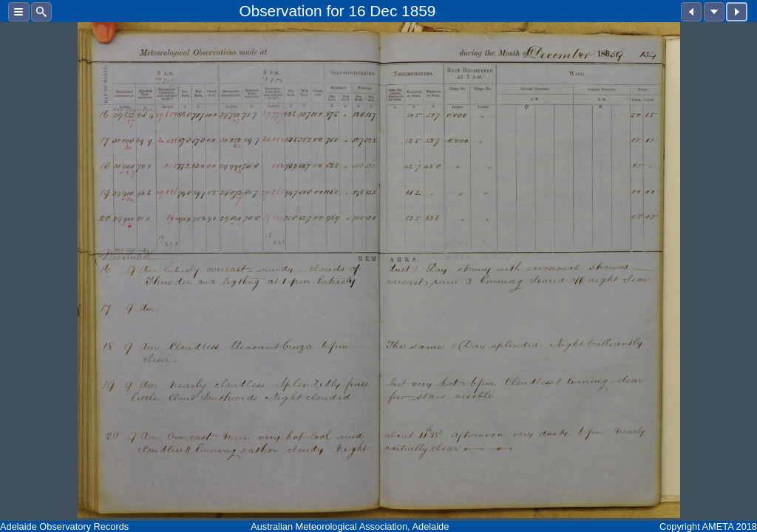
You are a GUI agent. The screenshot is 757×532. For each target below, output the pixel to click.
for (335, 11)
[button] (19, 12)
